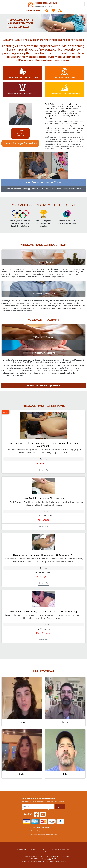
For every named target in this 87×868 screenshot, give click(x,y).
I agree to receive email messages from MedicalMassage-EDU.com (43, 810)
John (65, 774)
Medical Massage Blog (61, 849)
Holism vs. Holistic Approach (43, 385)
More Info (44, 470)
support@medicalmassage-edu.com (45, 834)
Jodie (22, 774)
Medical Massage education (43, 245)
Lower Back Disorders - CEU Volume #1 (44, 498)
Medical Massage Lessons (44, 406)
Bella (22, 722)
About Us (47, 849)
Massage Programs (44, 320)
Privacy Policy (38, 852)
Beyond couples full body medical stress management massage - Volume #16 (44, 445)
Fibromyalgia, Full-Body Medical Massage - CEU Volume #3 (44, 612)
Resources (37, 849)
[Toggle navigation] (81, 4)
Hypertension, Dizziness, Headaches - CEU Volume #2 (43, 555)
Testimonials (44, 671)
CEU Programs (33, 11)
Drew (65, 722)
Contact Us (50, 852)
